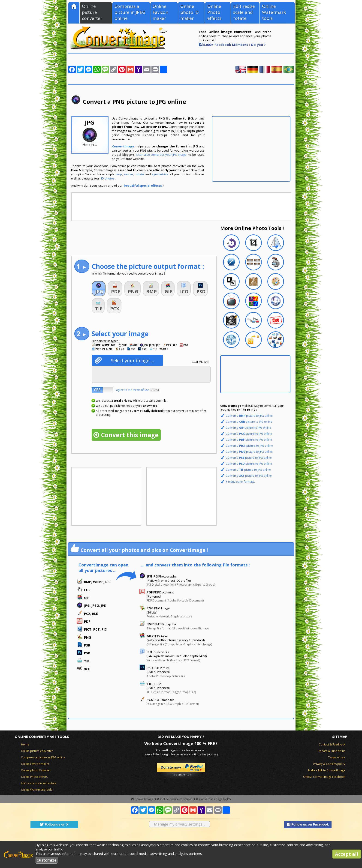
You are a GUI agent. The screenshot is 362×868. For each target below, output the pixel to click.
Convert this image (130, 435)
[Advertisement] (251, 149)
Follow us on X (54, 824)
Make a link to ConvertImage (327, 770)
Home (25, 744)
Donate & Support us (331, 751)
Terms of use (337, 757)
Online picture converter (92, 12)
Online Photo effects (214, 12)
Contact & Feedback (332, 744)
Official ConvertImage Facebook (324, 777)
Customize (47, 860)
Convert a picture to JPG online (249, 416)
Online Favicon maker (160, 12)
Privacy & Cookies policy (329, 764)
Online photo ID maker (190, 12)
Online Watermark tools (274, 12)
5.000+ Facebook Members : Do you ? (234, 45)
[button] (99, 289)
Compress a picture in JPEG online (130, 12)
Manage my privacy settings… (179, 824)
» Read (155, 390)
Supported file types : (106, 341)
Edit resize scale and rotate (244, 12)
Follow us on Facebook (308, 824)
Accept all (347, 854)
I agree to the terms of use (137, 390)
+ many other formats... (241, 482)
